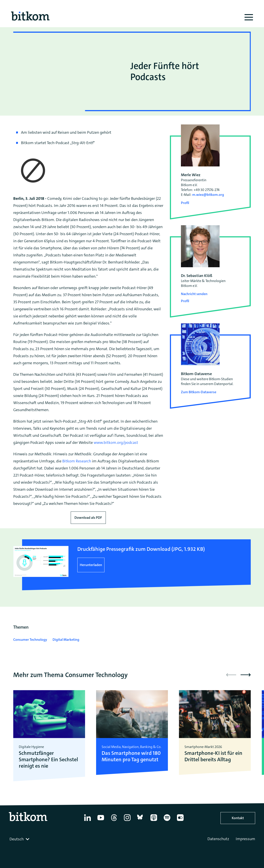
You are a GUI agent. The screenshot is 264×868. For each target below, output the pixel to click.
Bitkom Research (77, 461)
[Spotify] (167, 821)
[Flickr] (180, 821)
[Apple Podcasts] (154, 821)
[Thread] (114, 821)
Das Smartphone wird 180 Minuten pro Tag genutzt (131, 756)
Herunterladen (91, 565)
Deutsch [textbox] (17, 839)
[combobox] (20, 839)
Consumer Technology (30, 640)
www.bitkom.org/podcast (116, 443)
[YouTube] (101, 821)
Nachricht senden (194, 294)
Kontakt (238, 818)
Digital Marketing (66, 640)
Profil (185, 203)
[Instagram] (127, 821)
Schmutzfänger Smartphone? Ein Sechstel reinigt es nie (48, 759)
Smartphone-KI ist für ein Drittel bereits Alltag (213, 756)
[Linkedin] (87, 821)
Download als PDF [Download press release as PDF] (88, 518)
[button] (246, 675)
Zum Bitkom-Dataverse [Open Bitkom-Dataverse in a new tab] (199, 392)
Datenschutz (218, 839)
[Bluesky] (141, 821)
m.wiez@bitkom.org (208, 195)
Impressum (245, 839)
